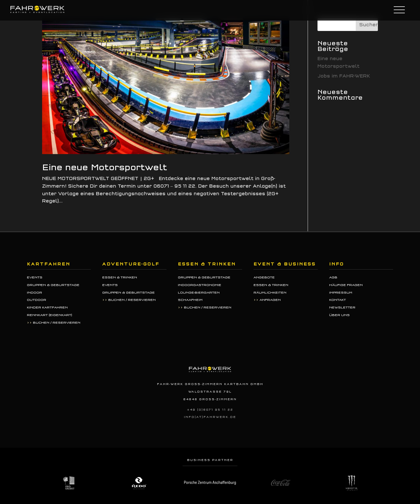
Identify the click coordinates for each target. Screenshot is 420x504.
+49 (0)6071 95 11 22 (210, 410)
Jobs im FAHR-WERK (344, 76)
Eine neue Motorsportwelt (105, 168)
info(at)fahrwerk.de (210, 417)
